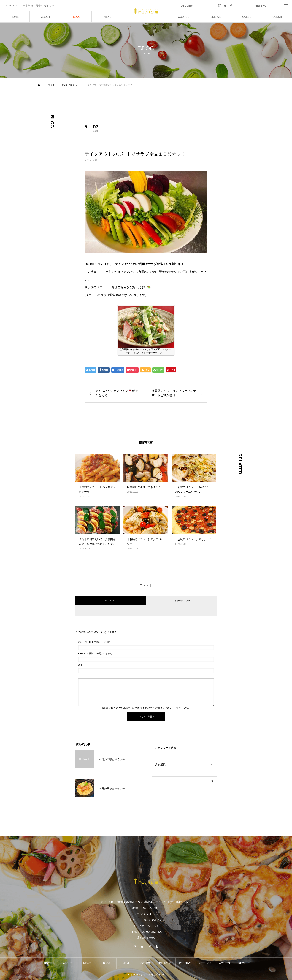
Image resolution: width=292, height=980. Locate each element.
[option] (62, 6)
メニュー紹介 (91, 160)
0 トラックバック (181, 601)
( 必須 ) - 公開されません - (96, 654)
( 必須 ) (94, 642)
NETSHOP (262, 6)
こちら (122, 287)
